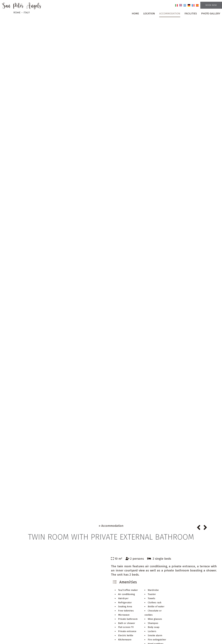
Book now (211, 5)
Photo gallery (211, 14)
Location (149, 14)
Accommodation (170, 14)
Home (135, 14)
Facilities (191, 14)
